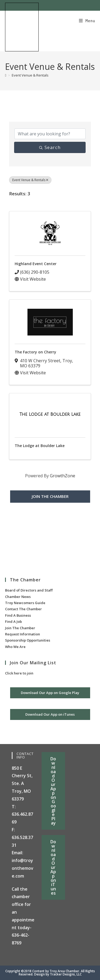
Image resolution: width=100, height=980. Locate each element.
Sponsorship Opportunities (28, 640)
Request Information (23, 634)
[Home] (6, 75)
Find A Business (18, 615)
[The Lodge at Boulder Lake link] (50, 414)
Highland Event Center (36, 264)
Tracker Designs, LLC (66, 974)
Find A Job (13, 621)
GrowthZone (63, 476)
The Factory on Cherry (35, 352)
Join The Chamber (20, 628)
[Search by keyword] (50, 134)
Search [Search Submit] (50, 147)
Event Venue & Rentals (30, 75)
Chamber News (18, 597)
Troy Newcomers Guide (25, 603)
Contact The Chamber (23, 609)
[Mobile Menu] (87, 20)
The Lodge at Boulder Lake (40, 446)
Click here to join (19, 673)
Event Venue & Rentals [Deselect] (30, 180)
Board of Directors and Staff (29, 590)
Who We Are (15, 647)
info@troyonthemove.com (23, 868)
